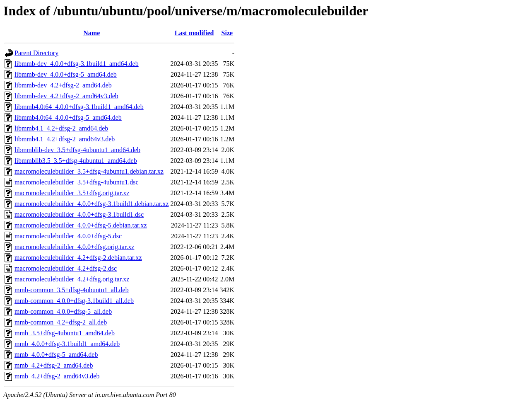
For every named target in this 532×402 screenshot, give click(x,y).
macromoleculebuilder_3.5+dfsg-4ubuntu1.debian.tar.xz (89, 171)
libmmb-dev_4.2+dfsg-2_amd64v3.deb (66, 96)
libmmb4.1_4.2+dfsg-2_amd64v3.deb (65, 139)
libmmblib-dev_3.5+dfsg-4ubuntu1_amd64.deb (77, 150)
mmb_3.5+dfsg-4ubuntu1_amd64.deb (65, 333)
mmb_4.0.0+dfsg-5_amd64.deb (56, 355)
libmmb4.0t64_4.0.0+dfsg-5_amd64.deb (68, 117)
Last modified (194, 33)
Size (227, 33)
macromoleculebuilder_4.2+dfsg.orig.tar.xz (72, 279)
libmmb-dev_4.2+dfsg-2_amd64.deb (63, 85)
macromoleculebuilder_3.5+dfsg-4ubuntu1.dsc (77, 182)
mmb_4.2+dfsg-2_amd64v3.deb (57, 376)
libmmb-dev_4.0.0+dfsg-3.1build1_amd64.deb (77, 64)
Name (91, 33)
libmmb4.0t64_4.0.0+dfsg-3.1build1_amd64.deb (79, 107)
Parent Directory (36, 53)
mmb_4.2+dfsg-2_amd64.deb (54, 365)
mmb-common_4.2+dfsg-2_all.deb (61, 322)
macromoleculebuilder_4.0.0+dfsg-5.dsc (68, 236)
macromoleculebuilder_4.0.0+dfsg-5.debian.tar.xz (81, 225)
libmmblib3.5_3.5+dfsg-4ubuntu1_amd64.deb (76, 161)
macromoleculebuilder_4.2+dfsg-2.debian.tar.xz (78, 258)
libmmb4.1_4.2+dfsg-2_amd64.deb (61, 128)
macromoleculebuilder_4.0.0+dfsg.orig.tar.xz (74, 247)
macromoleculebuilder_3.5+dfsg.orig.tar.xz (72, 193)
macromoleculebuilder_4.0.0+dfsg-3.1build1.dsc (79, 214)
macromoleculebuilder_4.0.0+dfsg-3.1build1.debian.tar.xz (91, 204)
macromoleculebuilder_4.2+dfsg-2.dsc (66, 268)
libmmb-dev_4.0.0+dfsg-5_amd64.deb (66, 74)
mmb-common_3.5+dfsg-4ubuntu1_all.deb (72, 290)
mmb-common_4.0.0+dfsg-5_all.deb (63, 311)
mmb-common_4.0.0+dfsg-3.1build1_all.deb (74, 301)
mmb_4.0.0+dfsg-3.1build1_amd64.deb (67, 344)
